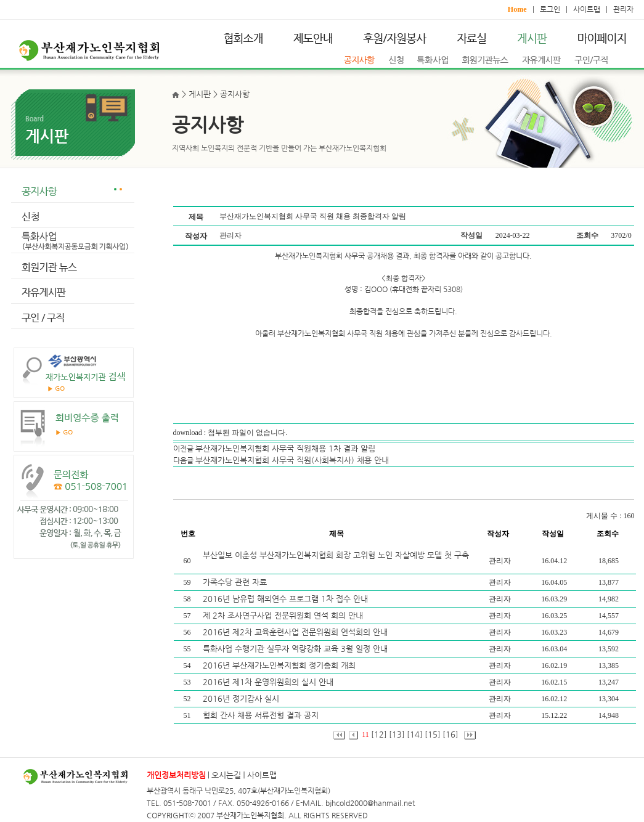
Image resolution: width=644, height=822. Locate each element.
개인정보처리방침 (176, 775)
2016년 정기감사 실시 (242, 698)
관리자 (623, 9)
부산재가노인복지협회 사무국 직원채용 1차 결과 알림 (285, 448)
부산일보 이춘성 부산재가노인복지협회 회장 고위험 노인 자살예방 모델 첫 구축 (336, 555)
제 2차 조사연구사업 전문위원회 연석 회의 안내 (284, 615)
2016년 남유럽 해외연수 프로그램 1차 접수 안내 (287, 599)
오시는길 (226, 775)
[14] (415, 734)
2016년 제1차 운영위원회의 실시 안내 (269, 682)
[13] (397, 734)
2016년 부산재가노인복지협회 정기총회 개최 (280, 665)
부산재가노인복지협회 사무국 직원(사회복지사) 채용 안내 (292, 460)
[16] (450, 734)
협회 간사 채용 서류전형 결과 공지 (262, 715)
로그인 (550, 9)
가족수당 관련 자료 (236, 582)
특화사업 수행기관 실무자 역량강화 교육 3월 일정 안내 (296, 649)
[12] (379, 734)
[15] (433, 734)
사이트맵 (587, 9)
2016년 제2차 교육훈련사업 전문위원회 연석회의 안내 (296, 632)
